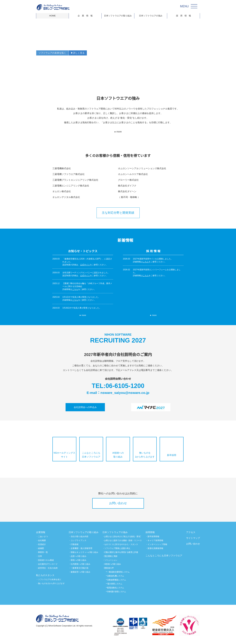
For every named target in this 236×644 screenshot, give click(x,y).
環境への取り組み (79, 560)
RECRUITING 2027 (118, 339)
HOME (52, 16)
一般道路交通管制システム (119, 572)
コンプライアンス (79, 540)
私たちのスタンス (45, 575)
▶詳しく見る (78, 53)
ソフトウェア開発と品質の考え (118, 548)
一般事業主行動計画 (79, 568)
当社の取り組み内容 (79, 536)
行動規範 (75, 544)
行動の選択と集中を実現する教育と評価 (121, 552)
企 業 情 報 (85, 16)
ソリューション (111, 560)
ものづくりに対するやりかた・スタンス (121, 544)
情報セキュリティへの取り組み (84, 552)
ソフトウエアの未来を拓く (50, 579)
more (118, 132)
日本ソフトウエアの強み (151, 16)
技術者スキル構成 (46, 560)
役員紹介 (42, 544)
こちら (75, 289)
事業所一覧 (43, 552)
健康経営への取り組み (80, 572)
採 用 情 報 (183, 16)
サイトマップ (193, 538)
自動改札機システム (116, 576)
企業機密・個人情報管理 (81, 548)
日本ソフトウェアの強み (115, 532)
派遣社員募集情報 (155, 548)
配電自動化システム (116, 588)
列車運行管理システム (117, 592)
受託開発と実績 (111, 556)
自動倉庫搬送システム (117, 580)
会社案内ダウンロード (48, 564)
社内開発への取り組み (80, 564)
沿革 (40, 556)
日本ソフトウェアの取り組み (84, 532)
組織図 (41, 548)
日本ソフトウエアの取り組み (118, 16)
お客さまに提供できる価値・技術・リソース (123, 540)
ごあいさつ (43, 536)
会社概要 (42, 540)
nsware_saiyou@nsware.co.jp (125, 393)
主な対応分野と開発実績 (118, 213)
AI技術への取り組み (118, 455)
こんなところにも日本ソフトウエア (91, 455)
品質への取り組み (79, 556)
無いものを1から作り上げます (145, 455)
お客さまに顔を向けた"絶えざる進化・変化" (123, 536)
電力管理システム (115, 584)
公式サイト (85, 265)
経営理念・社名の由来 (48, 568)
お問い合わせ (118, 503)
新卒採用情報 (153, 536)
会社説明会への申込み (85, 407)
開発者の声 (109, 568)
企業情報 (41, 532)
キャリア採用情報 (155, 540)
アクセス (191, 532)
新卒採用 (172, 455)
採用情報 (150, 532)
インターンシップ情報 (157, 544)
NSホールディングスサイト (64, 455)
